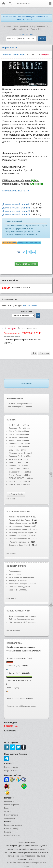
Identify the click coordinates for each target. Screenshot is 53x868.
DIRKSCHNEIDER (17, 478)
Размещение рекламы (13, 825)
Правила (8, 832)
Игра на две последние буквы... (22, 577)
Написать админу (11, 829)
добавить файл (16, 494)
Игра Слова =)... (16, 574)
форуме (22, 566)
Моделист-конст (16, 453)
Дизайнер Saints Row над (20, 532)
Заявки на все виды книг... (20, 587)
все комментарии (13, 630)
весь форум (11, 598)
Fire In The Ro (15, 431)
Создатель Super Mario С (20, 545)
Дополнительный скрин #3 (16, 211)
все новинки (11, 499)
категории (24, 35)
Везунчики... (14, 450)
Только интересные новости (20, 407)
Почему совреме (16, 444)
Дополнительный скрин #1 (16, 204)
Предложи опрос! (29, 706)
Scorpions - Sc (15, 428)
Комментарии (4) (14, 706)
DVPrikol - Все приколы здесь (20, 404)
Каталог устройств (11, 805)
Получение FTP (10, 771)
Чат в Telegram (10, 243)
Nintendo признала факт (20, 517)
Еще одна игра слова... (19, 580)
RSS (32, 35)
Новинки (11, 420)
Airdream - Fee (15, 463)
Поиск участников (11, 815)
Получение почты (11, 767)
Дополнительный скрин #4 (16, 214)
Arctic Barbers (15, 459)
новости (25, 512)
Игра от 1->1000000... (18, 590)
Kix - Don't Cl (14, 437)
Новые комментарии (18, 611)
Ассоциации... (15, 571)
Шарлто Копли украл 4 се (20, 523)
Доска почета (9, 818)
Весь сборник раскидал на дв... (22, 616)
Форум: (29, 243)
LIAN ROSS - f (15, 484)
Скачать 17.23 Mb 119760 (26, 264)
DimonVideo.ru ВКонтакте (15, 191)
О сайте (7, 812)
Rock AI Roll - (15, 425)
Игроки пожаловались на (20, 539)
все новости (11, 553)
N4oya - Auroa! (15, 475)
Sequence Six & (16, 456)
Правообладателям (12, 835)
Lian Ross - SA (15, 481)
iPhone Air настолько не (19, 542)
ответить (44, 353)
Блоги (7, 808)
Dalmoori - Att (15, 466)
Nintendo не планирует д (19, 536)
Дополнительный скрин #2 (16, 208)
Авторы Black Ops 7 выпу (20, 520)
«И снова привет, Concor (19, 526)
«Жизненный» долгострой (20, 529)
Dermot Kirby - (15, 469)
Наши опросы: (15, 643)
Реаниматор (9, 801)
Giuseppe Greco (16, 472)
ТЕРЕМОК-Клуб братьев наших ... (24, 584)
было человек (30, 306)
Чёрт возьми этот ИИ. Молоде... (23, 622)
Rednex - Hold (15, 441)
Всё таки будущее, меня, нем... (22, 619)
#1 (3, 328)
